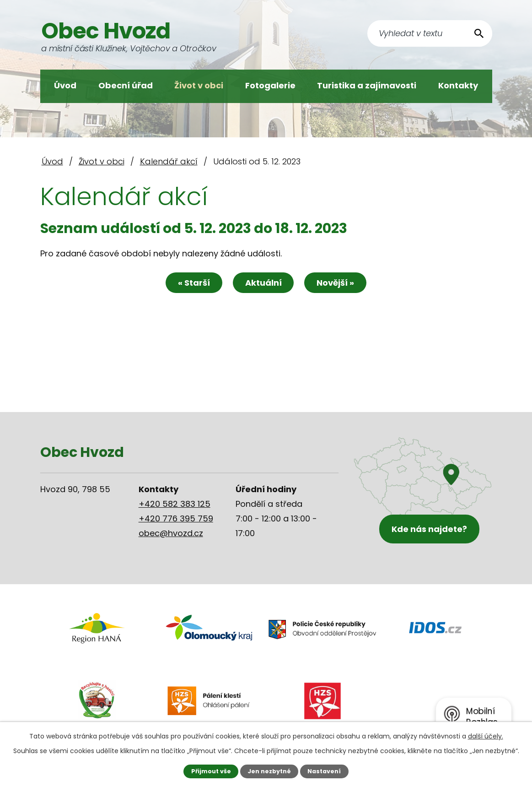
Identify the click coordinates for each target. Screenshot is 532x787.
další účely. (486, 736)
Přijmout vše (211, 771)
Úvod (65, 85)
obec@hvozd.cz (171, 533)
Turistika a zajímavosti (367, 85)
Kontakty (458, 85)
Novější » (336, 283)
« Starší (194, 283)
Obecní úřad (126, 85)
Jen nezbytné (269, 771)
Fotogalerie (270, 85)
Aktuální (263, 283)
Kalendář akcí (169, 161)
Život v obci (199, 85)
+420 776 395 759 (176, 518)
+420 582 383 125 (175, 504)
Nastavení (324, 771)
